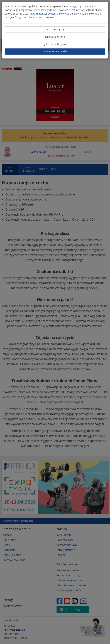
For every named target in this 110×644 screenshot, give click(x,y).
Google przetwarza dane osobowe (35, 17)
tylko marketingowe (55, 44)
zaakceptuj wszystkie (55, 51)
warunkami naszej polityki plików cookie (49, 14)
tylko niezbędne (55, 29)
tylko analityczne (55, 37)
